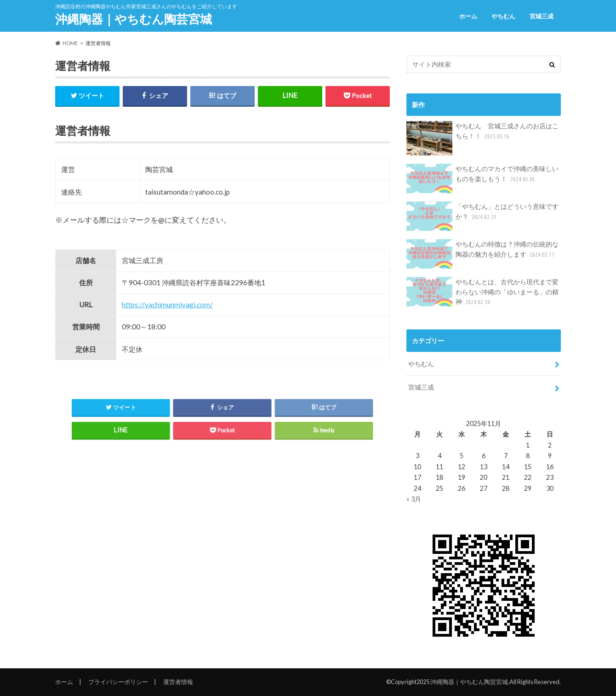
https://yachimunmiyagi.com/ (167, 305)
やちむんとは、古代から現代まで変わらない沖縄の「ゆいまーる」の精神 (482, 292)
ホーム (468, 16)
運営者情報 (178, 682)
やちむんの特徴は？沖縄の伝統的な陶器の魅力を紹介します (482, 254)
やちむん (503, 16)
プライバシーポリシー (118, 682)
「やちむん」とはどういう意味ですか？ (482, 216)
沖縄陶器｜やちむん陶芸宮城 (134, 19)
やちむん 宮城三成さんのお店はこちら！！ (482, 138)
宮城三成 (542, 16)
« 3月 (414, 499)
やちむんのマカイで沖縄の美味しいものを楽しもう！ (482, 178)
